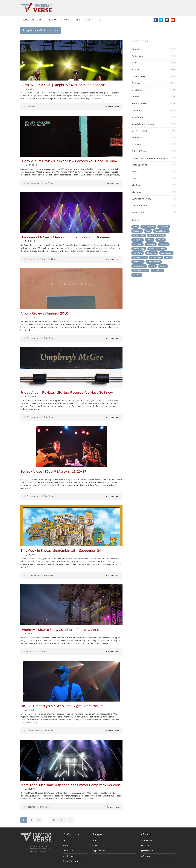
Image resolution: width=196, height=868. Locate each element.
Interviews (43, 807)
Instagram (147, 851)
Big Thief (137, 275)
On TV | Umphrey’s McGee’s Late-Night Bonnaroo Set (62, 706)
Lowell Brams (139, 235)
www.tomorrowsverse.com (38, 849)
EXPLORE (66, 19)
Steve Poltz (138, 253)
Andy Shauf (164, 227)
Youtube (146, 856)
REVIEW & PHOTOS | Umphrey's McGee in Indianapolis (63, 85)
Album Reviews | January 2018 (44, 314)
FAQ (65, 840)
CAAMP (163, 266)
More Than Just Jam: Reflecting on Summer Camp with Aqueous (70, 785)
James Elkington (161, 231)
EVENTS (90, 19)
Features (38, 19)
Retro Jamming (139, 165)
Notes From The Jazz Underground (150, 158)
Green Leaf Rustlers (157, 249)
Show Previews (139, 131)
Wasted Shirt (156, 257)
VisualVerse (138, 117)
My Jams (136, 192)
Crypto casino (99, 851)
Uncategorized (139, 206)
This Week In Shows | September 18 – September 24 (61, 551)
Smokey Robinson (140, 270)
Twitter (146, 846)
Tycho (168, 257)
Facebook (147, 840)
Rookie (150, 240)
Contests (136, 144)
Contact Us (68, 851)
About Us (67, 846)
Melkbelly (137, 231)
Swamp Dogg (139, 249)
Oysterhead (138, 262)
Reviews (52, 20)
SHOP (79, 20)
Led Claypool (166, 253)
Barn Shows (138, 212)
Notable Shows (140, 104)
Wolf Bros (164, 244)
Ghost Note (151, 253)
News (135, 63)
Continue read (111, 107)
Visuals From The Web (143, 124)
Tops (148, 231)
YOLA (153, 266)
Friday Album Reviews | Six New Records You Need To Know (67, 393)
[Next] (71, 820)
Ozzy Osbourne (154, 262)
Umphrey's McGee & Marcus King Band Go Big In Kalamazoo (67, 237)
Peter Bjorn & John (156, 235)
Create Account (70, 861)
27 (62, 820)
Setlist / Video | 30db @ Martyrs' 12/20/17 (53, 472)
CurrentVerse (31, 183)
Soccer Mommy (140, 257)
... (46, 820)
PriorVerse (47, 183)
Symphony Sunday (141, 199)
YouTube (136, 110)
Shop (134, 172)
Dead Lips (151, 244)
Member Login (69, 856)
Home (25, 20)
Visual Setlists (139, 90)
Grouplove (138, 240)
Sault (135, 227)
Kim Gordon (157, 270)
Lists (134, 178)
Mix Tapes (137, 185)
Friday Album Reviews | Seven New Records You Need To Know (69, 161)
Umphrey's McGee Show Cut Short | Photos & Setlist (61, 630)
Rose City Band (148, 227)
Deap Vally (137, 244)
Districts (161, 240)
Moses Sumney (139, 266)
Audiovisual (137, 56)
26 (54, 820)
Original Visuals (139, 151)
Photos (42, 259)
